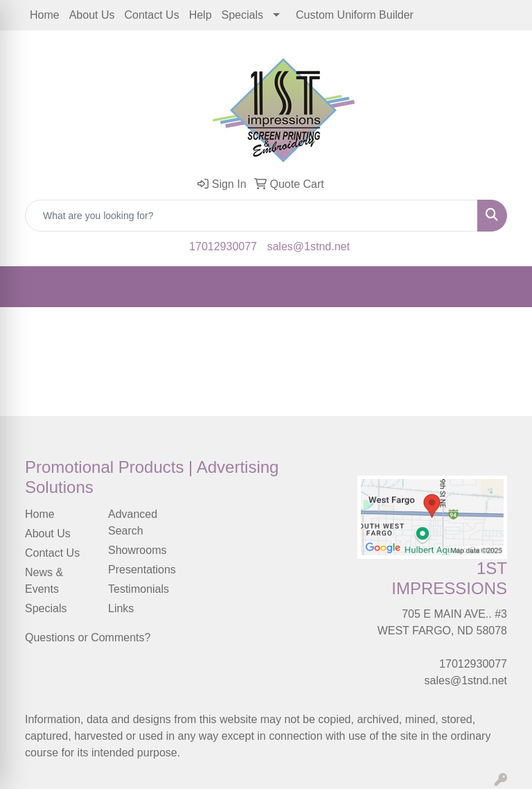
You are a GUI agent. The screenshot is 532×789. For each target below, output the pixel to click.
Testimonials (139, 589)
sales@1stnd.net (308, 246)
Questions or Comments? (88, 638)
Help (201, 15)
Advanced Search (133, 522)
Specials (242, 15)
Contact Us (152, 15)
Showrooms (137, 550)
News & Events (44, 581)
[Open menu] (504, 287)
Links (121, 608)
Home (45, 15)
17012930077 (223, 246)
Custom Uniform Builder (355, 15)
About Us (92, 15)
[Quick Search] (251, 216)
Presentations (141, 570)
